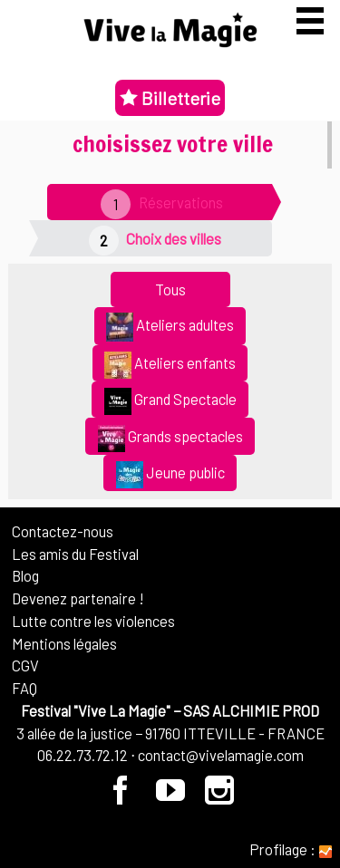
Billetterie (170, 98)
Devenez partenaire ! (78, 598)
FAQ (24, 688)
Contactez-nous (63, 531)
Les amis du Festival (75, 554)
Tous (170, 289)
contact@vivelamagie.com (221, 755)
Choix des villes (174, 238)
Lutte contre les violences (93, 621)
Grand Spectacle (170, 401)
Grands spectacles (170, 439)
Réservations (181, 202)
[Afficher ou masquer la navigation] (310, 21)
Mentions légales (64, 643)
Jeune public (170, 475)
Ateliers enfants (170, 365)
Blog (25, 575)
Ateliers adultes (170, 327)
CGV (25, 665)
